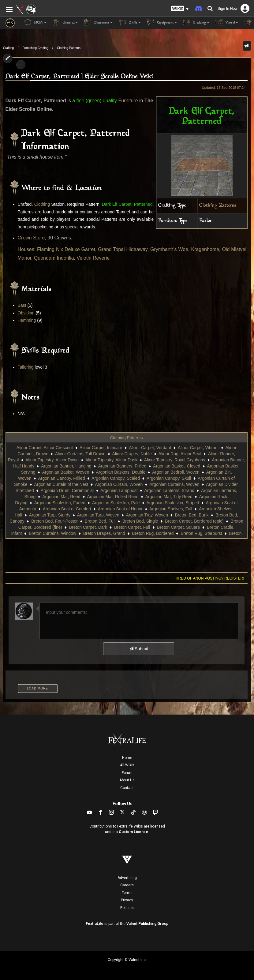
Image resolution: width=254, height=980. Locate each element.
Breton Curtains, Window (52, 533)
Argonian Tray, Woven (147, 515)
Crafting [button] (196, 23)
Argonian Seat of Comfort (67, 509)
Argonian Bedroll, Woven (176, 472)
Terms (127, 893)
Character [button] (98, 23)
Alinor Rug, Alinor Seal (180, 454)
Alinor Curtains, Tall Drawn (80, 454)
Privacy (127, 900)
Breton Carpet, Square (178, 527)
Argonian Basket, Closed (177, 466)
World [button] (227, 23)
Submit (138, 649)
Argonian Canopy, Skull (169, 478)
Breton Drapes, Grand (104, 533)
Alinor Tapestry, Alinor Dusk (111, 460)
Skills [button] (130, 23)
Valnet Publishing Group (147, 924)
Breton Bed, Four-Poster (54, 521)
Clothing (42, 204)
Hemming (27, 320)
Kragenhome (205, 249)
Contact (127, 788)
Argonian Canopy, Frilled (61, 478)
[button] (180, 9)
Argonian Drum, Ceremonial (67, 490)
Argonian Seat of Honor (120, 509)
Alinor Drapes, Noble (132, 454)
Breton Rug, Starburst (201, 533)
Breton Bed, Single (140, 521)
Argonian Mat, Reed (61, 497)
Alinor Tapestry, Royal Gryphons (175, 460)
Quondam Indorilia (54, 258)
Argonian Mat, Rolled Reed (113, 497)
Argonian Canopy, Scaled (116, 478)
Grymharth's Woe (169, 249)
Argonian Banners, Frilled (122, 466)
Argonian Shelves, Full (171, 509)
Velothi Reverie (93, 258)
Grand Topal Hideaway (123, 249)
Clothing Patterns (69, 48)
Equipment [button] (162, 23)
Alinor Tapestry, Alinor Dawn (52, 460)
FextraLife (95, 924)
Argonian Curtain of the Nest (61, 484)
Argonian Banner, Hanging (66, 466)
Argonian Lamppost (119, 490)
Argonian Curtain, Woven (119, 484)
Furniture (128, 101)
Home (127, 758)
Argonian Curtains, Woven (174, 484)
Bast (22, 305)
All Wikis (127, 765)
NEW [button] (35, 23)
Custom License (133, 832)
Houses (26, 249)
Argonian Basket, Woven (66, 472)
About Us (127, 780)
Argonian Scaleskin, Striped (173, 503)
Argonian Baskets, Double (121, 472)
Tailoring (26, 367)
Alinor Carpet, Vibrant (198, 448)
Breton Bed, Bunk (192, 515)
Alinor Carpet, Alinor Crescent (45, 448)
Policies (127, 908)
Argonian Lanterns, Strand (169, 490)
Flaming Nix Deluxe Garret (66, 249)
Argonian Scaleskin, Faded (60, 503)
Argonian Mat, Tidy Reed (169, 497)
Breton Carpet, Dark (88, 527)
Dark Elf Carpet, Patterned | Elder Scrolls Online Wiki (79, 77)
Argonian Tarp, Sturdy (50, 515)
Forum (127, 773)
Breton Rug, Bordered (153, 533)
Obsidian (26, 313)
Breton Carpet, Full (132, 527)
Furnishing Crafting (35, 48)
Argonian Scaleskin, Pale (116, 503)
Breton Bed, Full (100, 521)
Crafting (8, 48)
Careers (127, 885)
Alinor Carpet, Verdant (150, 448)
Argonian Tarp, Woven (98, 515)
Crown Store (31, 238)
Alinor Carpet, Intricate (101, 448)
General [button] (65, 23)
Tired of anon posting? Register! (210, 578)
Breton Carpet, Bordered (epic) (194, 521)
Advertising (127, 878)
